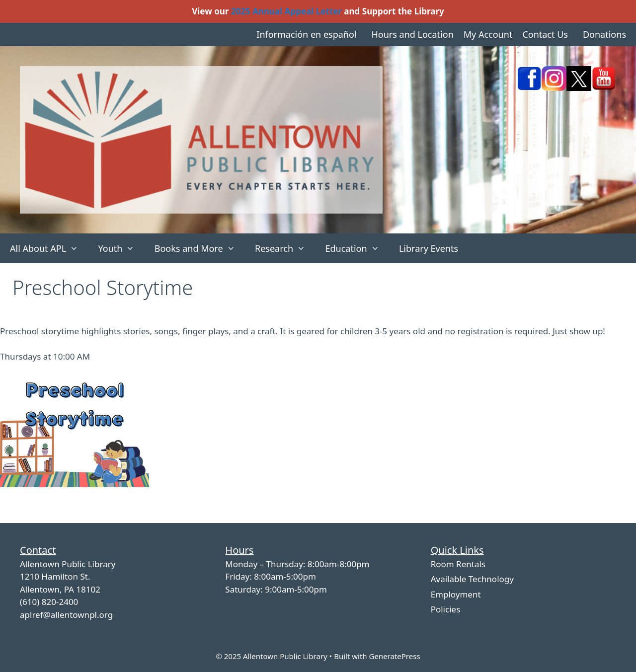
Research (285, 248)
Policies (446, 609)
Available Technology (472, 579)
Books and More (200, 248)
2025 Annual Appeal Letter (286, 11)
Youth (121, 248)
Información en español (306, 34)
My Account (488, 34)
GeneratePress (394, 656)
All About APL (49, 248)
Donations (604, 34)
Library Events (429, 248)
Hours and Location (412, 34)
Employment (456, 594)
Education (357, 248)
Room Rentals (458, 564)
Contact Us (545, 34)
